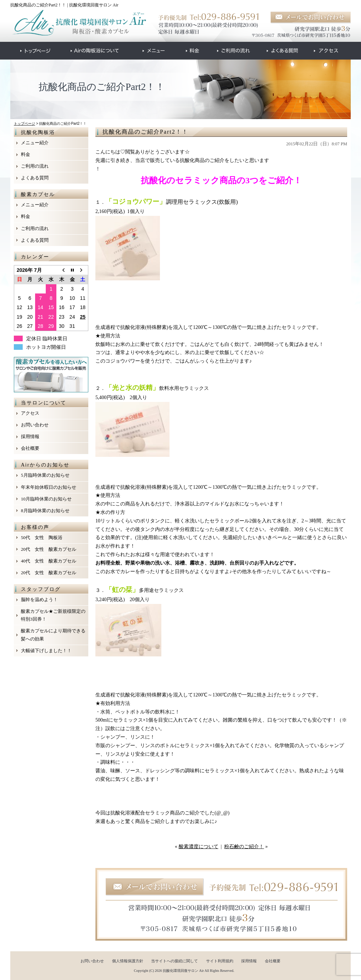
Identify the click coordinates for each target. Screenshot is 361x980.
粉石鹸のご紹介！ (244, 847)
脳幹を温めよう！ (39, 600)
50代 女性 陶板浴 (42, 537)
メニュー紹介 (35, 143)
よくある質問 (35, 178)
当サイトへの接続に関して (174, 961)
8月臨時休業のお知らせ (45, 511)
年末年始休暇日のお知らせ (49, 487)
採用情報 (30, 436)
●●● (35, 51)
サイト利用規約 (220, 961)
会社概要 (30, 448)
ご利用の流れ (35, 166)
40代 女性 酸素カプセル (49, 561)
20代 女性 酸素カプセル (49, 549)
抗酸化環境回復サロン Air (183, 971)
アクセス (30, 413)
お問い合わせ (35, 425)
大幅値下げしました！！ (46, 651)
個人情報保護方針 (128, 961)
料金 (26, 154)
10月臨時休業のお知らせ (46, 499)
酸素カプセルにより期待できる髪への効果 (53, 635)
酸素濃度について (199, 847)
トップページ (24, 124)
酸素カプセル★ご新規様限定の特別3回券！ (53, 615)
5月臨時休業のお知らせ (45, 475)
